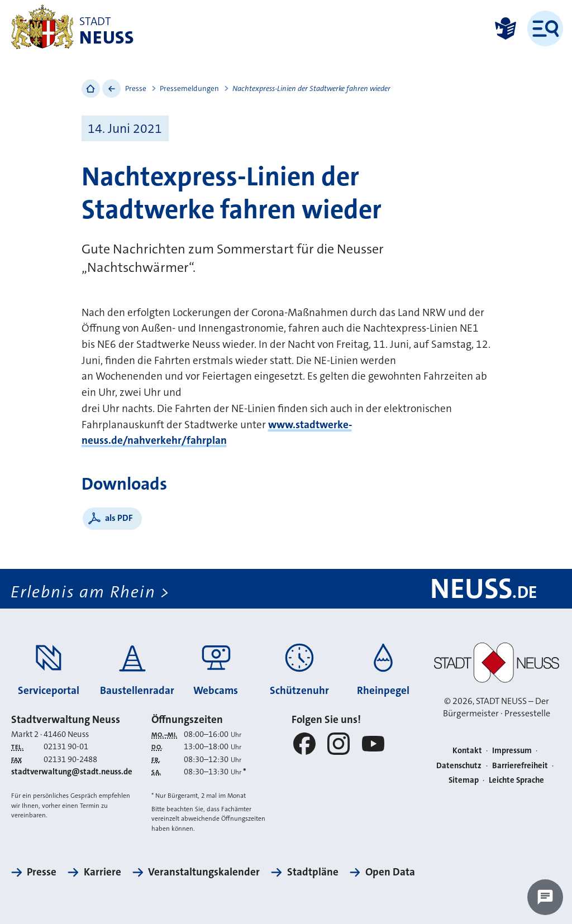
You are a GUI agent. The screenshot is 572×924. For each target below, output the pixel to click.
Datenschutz (459, 766)
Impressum (512, 751)
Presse (136, 88)
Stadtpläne (313, 872)
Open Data (390, 872)
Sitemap (464, 780)
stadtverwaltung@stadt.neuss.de (72, 772)
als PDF (119, 518)
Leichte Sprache (516, 780)
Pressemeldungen (189, 88)
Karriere (103, 872)
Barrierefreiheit (520, 766)
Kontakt (467, 751)
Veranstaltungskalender (204, 872)
